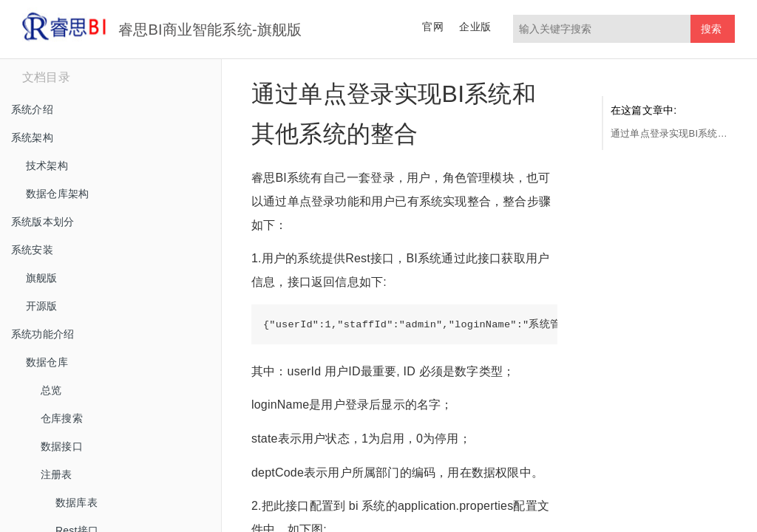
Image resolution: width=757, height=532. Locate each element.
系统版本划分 (43, 222)
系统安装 (32, 250)
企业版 (475, 27)
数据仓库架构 (57, 194)
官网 (432, 27)
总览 (51, 390)
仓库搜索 (62, 418)
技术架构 (47, 166)
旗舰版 (42, 278)
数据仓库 (47, 362)
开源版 (42, 306)
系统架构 (32, 137)
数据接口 (62, 446)
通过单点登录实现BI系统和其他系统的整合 (669, 133)
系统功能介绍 (43, 334)
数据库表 (77, 502)
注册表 (57, 474)
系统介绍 (32, 109)
